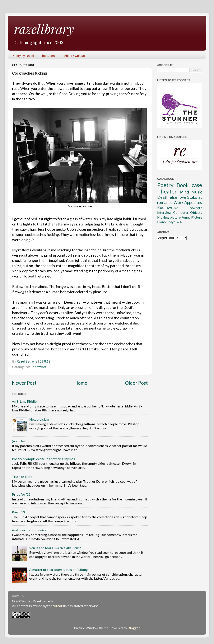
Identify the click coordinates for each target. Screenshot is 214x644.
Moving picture (169, 217)
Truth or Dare (22, 477)
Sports (178, 222)
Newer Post (24, 383)
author (58, 606)
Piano (161, 222)
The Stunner (49, 56)
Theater (167, 191)
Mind (184, 192)
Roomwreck (39, 367)
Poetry (165, 185)
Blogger (134, 628)
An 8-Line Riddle (24, 401)
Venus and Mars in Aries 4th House (55, 548)
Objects (196, 212)
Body (170, 222)
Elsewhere (194, 208)
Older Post (136, 383)
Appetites (193, 202)
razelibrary (44, 29)
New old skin (39, 419)
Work (178, 202)
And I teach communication (32, 530)
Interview (164, 212)
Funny (186, 217)
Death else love (172, 197)
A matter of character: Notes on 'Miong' (59, 570)
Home (81, 383)
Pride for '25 (21, 494)
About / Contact (75, 56)
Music (197, 192)
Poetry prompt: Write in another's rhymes (43, 459)
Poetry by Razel (23, 56)
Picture (197, 217)
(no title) (18, 441)
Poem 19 (18, 512)
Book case (189, 185)
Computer (181, 212)
